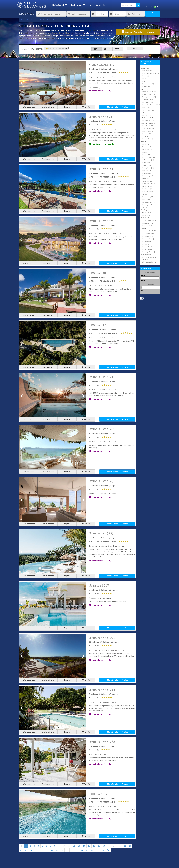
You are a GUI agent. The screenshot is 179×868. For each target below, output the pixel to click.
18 (104, 846)
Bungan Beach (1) (148, 139)
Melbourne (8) (146, 255)
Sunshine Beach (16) (149, 231)
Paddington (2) (147, 189)
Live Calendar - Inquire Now (102, 144)
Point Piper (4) (147, 149)
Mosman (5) (146, 152)
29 (47, 850)
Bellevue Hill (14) (148, 160)
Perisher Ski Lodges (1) (149, 262)
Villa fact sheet (29, 107)
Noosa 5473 (98, 325)
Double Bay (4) (147, 173)
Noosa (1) (146, 76)
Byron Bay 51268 (102, 742)
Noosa (143, 228)
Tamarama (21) (147, 181)
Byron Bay (145, 89)
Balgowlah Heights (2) (150, 202)
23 (130, 846)
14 (84, 846)
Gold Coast (145, 218)
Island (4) (145, 81)
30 (52, 850)
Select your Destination (51, 14)
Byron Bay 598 (101, 117)
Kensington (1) (147, 205)
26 (31, 850)
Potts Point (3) (147, 186)
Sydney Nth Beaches (148, 123)
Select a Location (79, 14)
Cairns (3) (146, 79)
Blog (90, 5)
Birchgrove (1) (147, 199)
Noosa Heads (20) (148, 241)
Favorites (152, 7)
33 (67, 850)
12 (74, 846)
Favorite (86, 107)
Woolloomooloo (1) (149, 184)
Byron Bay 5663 (101, 481)
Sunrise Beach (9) (148, 234)
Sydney (144, 142)
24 (21, 850)
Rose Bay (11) (147, 178)
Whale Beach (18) (148, 128)
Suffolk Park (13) (148, 102)
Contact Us (100, 5)
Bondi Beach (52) (148, 163)
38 (92, 850)
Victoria (144, 113)
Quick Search (59, 5)
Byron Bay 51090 (102, 638)
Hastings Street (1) (149, 252)
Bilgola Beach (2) (148, 131)
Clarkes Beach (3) (148, 110)
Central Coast (146, 213)
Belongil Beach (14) (149, 94)
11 (69, 846)
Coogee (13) (147, 165)
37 (87, 850)
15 (89, 846)
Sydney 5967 (99, 586)
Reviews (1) (95, 87)
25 (26, 850)
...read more (23, 41)
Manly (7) (146, 144)
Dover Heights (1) (148, 176)
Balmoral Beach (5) (149, 157)
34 (72, 850)
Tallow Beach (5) (148, 100)
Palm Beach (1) (147, 226)
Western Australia (147, 118)
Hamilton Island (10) (149, 86)
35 (77, 850)
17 (99, 846)
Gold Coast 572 (102, 65)
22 (125, 846)
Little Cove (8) (147, 249)
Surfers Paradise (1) (149, 220)
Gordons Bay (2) (148, 192)
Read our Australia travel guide (138, 32)
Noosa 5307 (98, 273)
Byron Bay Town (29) (149, 92)
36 (82, 850)
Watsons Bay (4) (148, 197)
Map (118, 49)
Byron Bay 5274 (101, 221)
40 (103, 850)
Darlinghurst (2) (148, 171)
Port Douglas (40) (148, 71)
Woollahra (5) (147, 194)
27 (36, 850)
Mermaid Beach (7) (149, 223)
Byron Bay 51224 (102, 690)
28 (42, 850)
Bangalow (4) (147, 107)
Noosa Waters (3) (148, 236)
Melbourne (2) (147, 115)
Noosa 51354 (99, 794)
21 (120, 846)
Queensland (145, 68)
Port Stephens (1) (147, 210)
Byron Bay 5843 (101, 534)
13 (79, 846)
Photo (107, 49)
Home (23, 20)
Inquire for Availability (100, 91)
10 (64, 846)
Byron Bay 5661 (101, 377)
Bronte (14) (146, 155)
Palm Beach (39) (148, 126)
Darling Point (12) (148, 168)
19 (109, 846)
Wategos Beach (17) (149, 97)
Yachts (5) (146, 207)
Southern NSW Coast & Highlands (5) (149, 258)
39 (98, 850)
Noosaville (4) (147, 247)
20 (114, 846)
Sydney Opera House (61, 33)
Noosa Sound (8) (148, 244)
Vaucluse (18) (147, 147)
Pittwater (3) (147, 134)
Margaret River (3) (148, 121)
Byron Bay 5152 (101, 169)
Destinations (78, 5)
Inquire (67, 107)
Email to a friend (48, 107)
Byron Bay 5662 (102, 429)
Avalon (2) (146, 136)
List (97, 49)
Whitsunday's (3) (148, 84)
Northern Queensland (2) (151, 73)
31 (57, 850)
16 (94, 846)
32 (62, 850)
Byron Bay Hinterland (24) (151, 105)
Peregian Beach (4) (149, 239)
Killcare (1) (146, 215)
